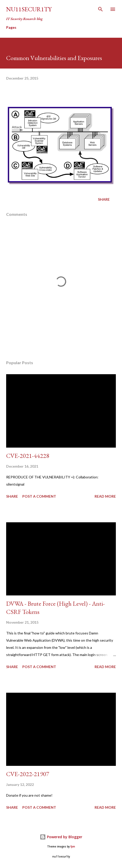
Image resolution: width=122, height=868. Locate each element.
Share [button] (104, 199)
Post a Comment (39, 496)
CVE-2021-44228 (28, 456)
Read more (105, 496)
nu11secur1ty (29, 9)
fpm (73, 847)
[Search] (100, 9)
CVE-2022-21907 (28, 774)
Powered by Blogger (61, 837)
